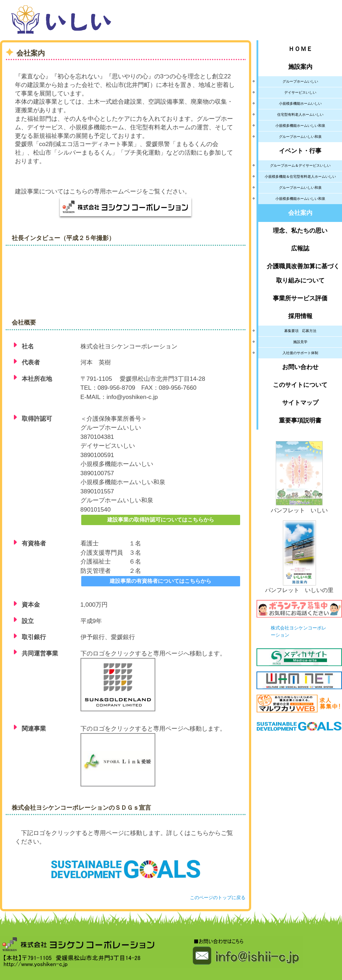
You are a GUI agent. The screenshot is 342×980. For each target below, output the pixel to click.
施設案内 (300, 67)
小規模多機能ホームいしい (300, 103)
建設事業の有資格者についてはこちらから (160, 581)
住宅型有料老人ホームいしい (300, 115)
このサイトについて (300, 385)
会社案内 (300, 213)
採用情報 (300, 316)
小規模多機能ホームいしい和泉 (300, 126)
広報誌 (300, 248)
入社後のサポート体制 (300, 353)
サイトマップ (300, 403)
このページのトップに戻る (218, 898)
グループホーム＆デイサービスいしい (300, 165)
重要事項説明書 (300, 421)
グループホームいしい (300, 81)
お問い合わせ (300, 367)
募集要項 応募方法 (300, 331)
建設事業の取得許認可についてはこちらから (161, 520)
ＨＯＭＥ (300, 49)
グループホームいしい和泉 (300, 137)
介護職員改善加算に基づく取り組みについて (300, 273)
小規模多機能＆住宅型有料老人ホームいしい (300, 177)
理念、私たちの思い (300, 231)
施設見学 (300, 342)
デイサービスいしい (300, 92)
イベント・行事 (300, 151)
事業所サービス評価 (300, 298)
